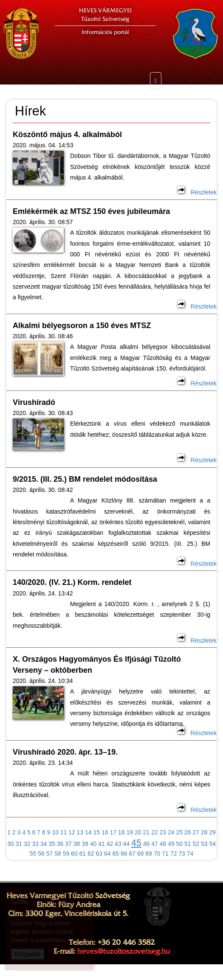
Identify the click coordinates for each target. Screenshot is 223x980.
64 (107, 854)
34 (44, 844)
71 (165, 854)
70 (157, 854)
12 (72, 832)
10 (55, 832)
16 (105, 832)
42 (110, 844)
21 (147, 832)
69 (149, 854)
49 (171, 844)
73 (182, 854)
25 (179, 832)
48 (163, 844)
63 (99, 854)
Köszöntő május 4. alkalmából (67, 135)
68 (141, 854)
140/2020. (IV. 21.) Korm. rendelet (72, 582)
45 (136, 843)
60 (74, 854)
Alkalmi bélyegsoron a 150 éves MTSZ (82, 326)
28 (204, 832)
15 (97, 832)
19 (130, 832)
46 (147, 844)
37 (68, 844)
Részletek (197, 192)
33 (35, 844)
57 (50, 854)
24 (171, 832)
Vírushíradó (34, 402)
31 (19, 844)
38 (77, 844)
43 (118, 844)
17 (113, 832)
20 (138, 832)
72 (174, 854)
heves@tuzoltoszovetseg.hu (124, 951)
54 (212, 844)
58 (58, 854)
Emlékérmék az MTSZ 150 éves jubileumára (91, 211)
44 (127, 844)
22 (155, 832)
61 (83, 854)
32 (27, 844)
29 (212, 832)
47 (155, 844)
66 (124, 854)
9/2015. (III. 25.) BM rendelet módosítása (85, 479)
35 (52, 844)
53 (204, 844)
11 (64, 832)
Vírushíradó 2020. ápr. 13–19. (65, 752)
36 (60, 844)
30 (11, 844)
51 (188, 844)
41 (102, 844)
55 (33, 854)
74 (190, 854)
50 (180, 844)
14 (88, 832)
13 (80, 832)
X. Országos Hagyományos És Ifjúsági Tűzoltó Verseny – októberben (97, 664)
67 (132, 854)
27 (196, 832)
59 (66, 854)
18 (121, 832)
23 (163, 832)
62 (91, 854)
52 (196, 844)
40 (93, 844)
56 (41, 854)
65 (116, 854)
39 (85, 844)
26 (188, 832)
